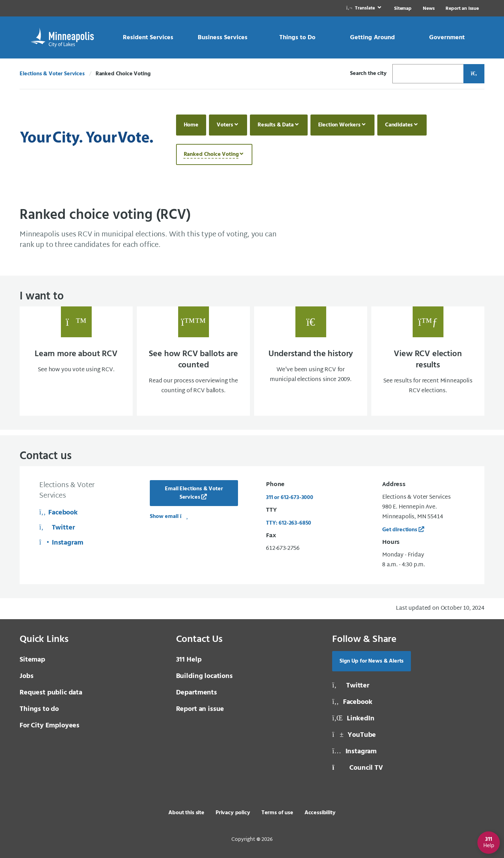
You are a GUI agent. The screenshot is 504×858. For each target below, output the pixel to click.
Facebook (58, 513)
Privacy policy (233, 813)
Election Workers (339, 125)
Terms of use (277, 813)
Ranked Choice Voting (211, 154)
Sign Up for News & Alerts (372, 661)
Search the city (368, 74)
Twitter (57, 528)
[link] (364, 8)
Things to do (39, 709)
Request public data (51, 693)
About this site (186, 813)
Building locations (204, 676)
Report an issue (200, 709)
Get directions (400, 530)
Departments (197, 693)
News (429, 9)
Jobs (26, 676)
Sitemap (403, 9)
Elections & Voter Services (52, 74)
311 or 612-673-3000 (290, 498)
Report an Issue (462, 9)
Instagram (61, 543)
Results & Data (276, 125)
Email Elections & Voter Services (194, 493)
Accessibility (320, 813)
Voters (225, 125)
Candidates (399, 125)
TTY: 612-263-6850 (289, 523)
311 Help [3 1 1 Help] (189, 660)
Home (191, 125)
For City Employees (50, 726)
